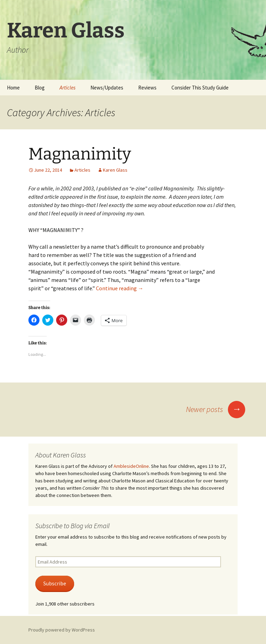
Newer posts (216, 409)
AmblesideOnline (131, 466)
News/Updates (107, 88)
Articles (68, 88)
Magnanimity (80, 154)
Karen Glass (115, 170)
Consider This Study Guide (200, 88)
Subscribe (55, 583)
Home (13, 88)
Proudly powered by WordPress (62, 630)
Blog (40, 88)
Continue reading (120, 288)
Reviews (147, 88)
